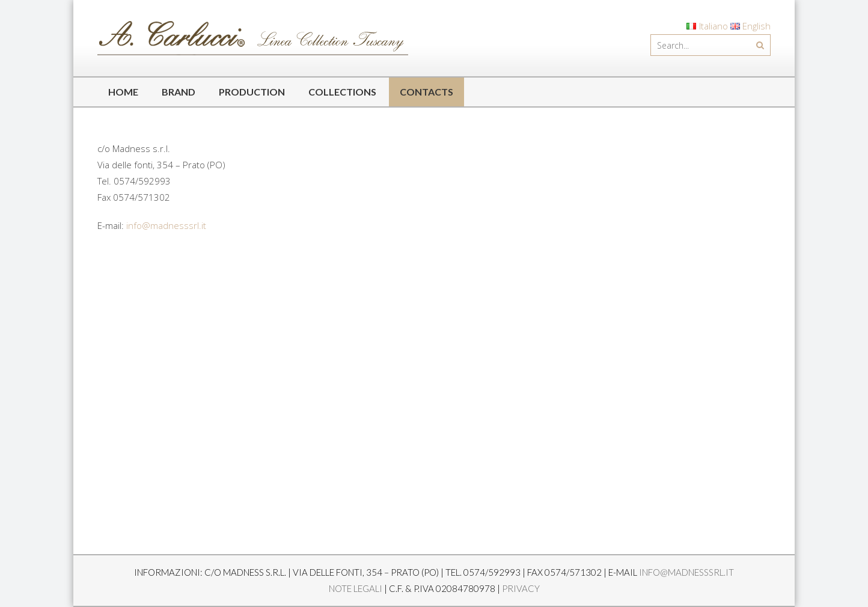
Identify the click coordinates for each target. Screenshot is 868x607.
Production (252, 92)
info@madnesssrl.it (166, 225)
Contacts (426, 92)
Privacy (521, 588)
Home (123, 92)
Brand (179, 92)
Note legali (356, 588)
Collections (342, 92)
